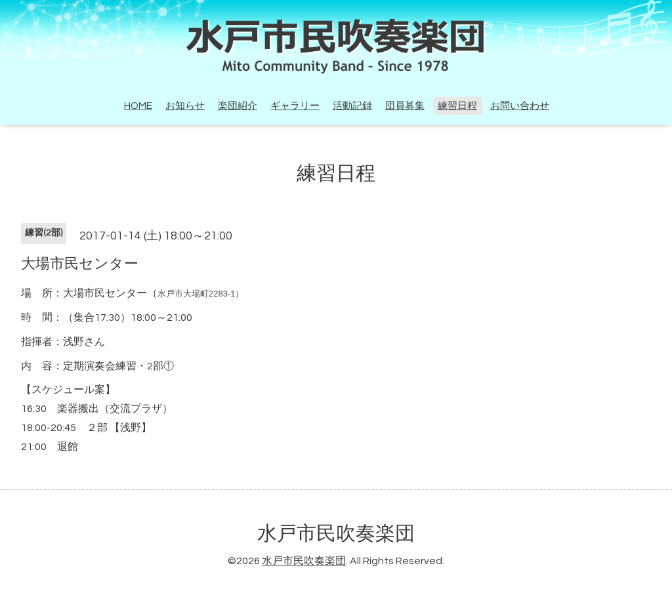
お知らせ (185, 106)
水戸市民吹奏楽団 (336, 534)
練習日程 (457, 106)
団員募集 (405, 106)
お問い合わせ (520, 106)
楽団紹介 (238, 106)
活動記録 (352, 106)
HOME (138, 106)
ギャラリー (295, 106)
